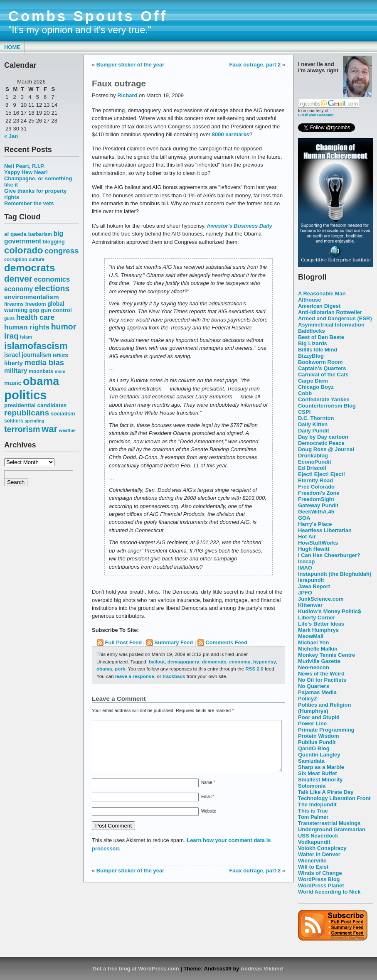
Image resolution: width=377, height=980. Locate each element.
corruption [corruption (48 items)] (16, 259)
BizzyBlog (311, 356)
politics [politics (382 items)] (26, 395)
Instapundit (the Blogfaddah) (335, 574)
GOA (304, 518)
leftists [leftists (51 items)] (61, 355)
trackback (174, 676)
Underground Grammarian (332, 829)
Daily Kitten (313, 424)
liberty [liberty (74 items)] (14, 363)
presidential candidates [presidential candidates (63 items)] (35, 405)
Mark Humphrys (318, 630)
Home (12, 47)
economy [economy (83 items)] (18, 289)
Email (208, 807)
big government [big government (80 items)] (34, 237)
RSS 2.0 (254, 669)
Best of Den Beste (321, 337)
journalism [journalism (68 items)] (37, 355)
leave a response (135, 676)
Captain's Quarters (322, 368)
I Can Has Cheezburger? (329, 555)
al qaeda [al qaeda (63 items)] (15, 234)
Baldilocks (312, 331)
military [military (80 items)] (16, 371)
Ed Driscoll (312, 468)
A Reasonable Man (322, 294)
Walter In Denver (319, 854)
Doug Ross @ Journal (326, 449)
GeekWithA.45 (316, 512)
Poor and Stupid (319, 717)
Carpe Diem (313, 381)
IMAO (305, 568)
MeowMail (311, 636)
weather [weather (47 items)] (68, 430)
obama (104, 669)
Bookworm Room (320, 362)
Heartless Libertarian (325, 530)
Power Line (312, 723)
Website (209, 821)
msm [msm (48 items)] (60, 371)
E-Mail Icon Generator (316, 115)
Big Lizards (313, 343)
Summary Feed (174, 642)
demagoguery (183, 662)
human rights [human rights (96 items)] (27, 327)
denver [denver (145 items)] (18, 279)
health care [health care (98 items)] (35, 317)
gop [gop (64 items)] (34, 310)
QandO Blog (314, 748)
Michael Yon (313, 642)
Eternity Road (315, 480)
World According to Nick (329, 892)
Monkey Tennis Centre (326, 655)
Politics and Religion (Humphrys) (324, 708)
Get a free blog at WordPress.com (136, 969)
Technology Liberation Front (334, 798)
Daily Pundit (314, 431)
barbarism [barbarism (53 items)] (40, 234)
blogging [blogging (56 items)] (54, 242)
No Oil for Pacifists (322, 680)
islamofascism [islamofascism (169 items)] (36, 346)
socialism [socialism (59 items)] (63, 414)
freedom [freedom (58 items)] (35, 304)
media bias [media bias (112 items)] (44, 362)
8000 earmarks (231, 134)
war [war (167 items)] (49, 429)
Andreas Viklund (262, 969)
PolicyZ (308, 699)
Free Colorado (316, 487)
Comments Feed (226, 642)
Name (208, 792)
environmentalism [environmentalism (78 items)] (32, 297)
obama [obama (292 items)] (41, 381)
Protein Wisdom (318, 736)
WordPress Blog (319, 879)
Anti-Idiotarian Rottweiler (330, 312)
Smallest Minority (320, 780)
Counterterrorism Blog (327, 406)
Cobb (305, 393)
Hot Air (307, 537)
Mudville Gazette (319, 661)
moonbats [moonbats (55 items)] (41, 371)
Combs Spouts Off (88, 16)
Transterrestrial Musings (329, 823)
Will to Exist (313, 867)
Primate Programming (326, 730)
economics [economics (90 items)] (52, 279)
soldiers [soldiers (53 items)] (14, 421)
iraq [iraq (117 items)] (11, 336)
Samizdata (311, 761)
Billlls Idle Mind (318, 350)
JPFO (305, 593)
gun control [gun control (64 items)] (56, 310)
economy (240, 662)
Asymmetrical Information (331, 325)
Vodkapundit (314, 842)
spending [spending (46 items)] (34, 421)
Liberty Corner (317, 618)
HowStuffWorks (318, 543)
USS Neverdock (318, 836)
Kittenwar (310, 605)
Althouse (309, 300)
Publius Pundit (317, 742)
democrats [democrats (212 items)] (30, 268)
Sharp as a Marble (321, 767)
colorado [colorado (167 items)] (24, 250)
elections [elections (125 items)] (52, 288)
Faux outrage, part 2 (255, 65)
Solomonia (312, 786)
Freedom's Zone (319, 493)
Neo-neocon (314, 667)
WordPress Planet (321, 885)
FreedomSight (316, 499)
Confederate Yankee (324, 399)
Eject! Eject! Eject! (322, 474)
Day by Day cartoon (323, 437)
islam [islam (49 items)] (26, 337)
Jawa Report (314, 586)
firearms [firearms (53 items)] (14, 304)
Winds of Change (320, 873)
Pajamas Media (317, 692)
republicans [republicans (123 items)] (27, 413)
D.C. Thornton (316, 418)
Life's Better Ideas (321, 624)
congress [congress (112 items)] (62, 251)
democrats (214, 662)
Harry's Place (315, 524)
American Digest (319, 306)
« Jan (11, 136)
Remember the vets (29, 203)
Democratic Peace (321, 443)
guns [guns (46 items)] (9, 318)
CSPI (304, 412)
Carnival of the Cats (323, 375)
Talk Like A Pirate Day (326, 792)
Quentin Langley (319, 755)
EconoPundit (315, 462)
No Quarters (314, 686)
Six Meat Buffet (318, 773)
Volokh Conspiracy (322, 848)
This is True (313, 811)
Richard (127, 95)
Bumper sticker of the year (130, 65)
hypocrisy (265, 662)
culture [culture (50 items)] (37, 259)
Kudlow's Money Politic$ (329, 611)
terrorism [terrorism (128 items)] (22, 429)
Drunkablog (313, 456)
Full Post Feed (124, 642)
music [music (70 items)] (13, 383)
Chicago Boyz (316, 387)
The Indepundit (317, 804)
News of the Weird (321, 674)
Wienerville (312, 861)
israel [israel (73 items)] (12, 355)
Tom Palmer (313, 817)
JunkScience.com (321, 599)
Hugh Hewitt (314, 549)
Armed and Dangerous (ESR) (335, 318)
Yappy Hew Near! (26, 172)
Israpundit (311, 580)
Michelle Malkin (318, 649)
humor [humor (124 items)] (64, 327)
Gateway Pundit (318, 505)
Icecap (306, 561)
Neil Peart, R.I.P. (25, 166)
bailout (157, 662)
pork (120, 669)
